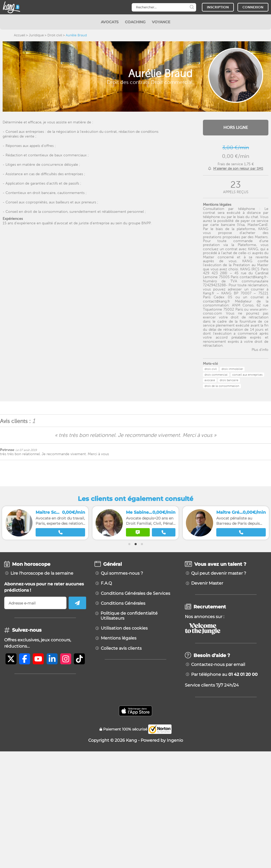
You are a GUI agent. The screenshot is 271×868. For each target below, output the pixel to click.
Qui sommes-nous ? (122, 573)
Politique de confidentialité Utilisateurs (129, 616)
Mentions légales (119, 638)
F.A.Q (106, 583)
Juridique (36, 35)
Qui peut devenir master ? (219, 573)
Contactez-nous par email (218, 665)
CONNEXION (253, 7)
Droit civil (55, 35)
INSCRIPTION (218, 7)
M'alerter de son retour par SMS (238, 169)
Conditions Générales (123, 603)
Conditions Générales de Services (135, 593)
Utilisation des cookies (124, 628)
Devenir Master (207, 583)
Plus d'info (260, 350)
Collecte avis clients (121, 648)
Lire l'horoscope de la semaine (42, 573)
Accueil (20, 35)
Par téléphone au (224, 675)
